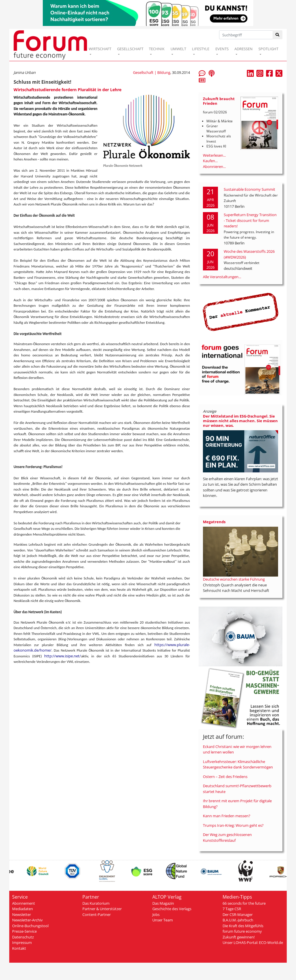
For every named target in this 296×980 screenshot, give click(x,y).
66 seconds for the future (244, 903)
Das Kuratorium (96, 903)
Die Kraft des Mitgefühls (243, 926)
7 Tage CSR (232, 909)
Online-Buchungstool (30, 926)
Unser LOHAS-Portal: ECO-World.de (253, 942)
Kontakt (19, 948)
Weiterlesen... (214, 155)
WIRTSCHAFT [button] (100, 49)
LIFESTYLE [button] (201, 49)
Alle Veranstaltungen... (222, 277)
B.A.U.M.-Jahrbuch (238, 920)
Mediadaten (23, 909)
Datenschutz (23, 937)
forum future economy (242, 931)
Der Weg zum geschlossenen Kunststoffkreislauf (227, 837)
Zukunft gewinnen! (239, 937)
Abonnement (24, 903)
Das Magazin (163, 903)
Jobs (156, 914)
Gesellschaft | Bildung (152, 72)
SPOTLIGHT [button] (268, 49)
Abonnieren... (214, 167)
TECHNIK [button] (157, 49)
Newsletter (22, 914)
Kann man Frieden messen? (227, 816)
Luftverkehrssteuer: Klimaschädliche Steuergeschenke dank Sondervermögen (238, 764)
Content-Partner (97, 914)
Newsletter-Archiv (27, 920)
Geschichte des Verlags (172, 909)
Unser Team (163, 920)
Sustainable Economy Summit (249, 189)
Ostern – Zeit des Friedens (225, 777)
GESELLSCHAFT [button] (130, 49)
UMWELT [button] (178, 49)
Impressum (22, 942)
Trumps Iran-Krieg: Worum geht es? (233, 825)
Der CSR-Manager (238, 914)
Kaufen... (210, 161)
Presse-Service (24, 931)
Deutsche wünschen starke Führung (234, 579)
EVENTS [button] (222, 49)
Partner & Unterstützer (102, 909)
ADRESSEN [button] (244, 49)
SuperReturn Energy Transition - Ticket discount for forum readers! (250, 220)
